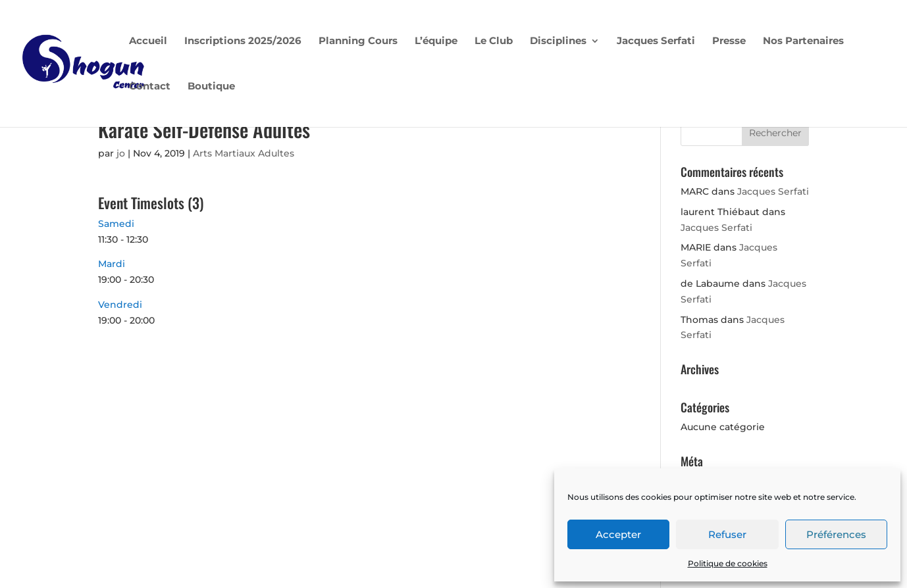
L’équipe (436, 41)
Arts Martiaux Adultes (244, 153)
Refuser (727, 534)
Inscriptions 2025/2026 (243, 41)
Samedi (116, 224)
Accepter (618, 534)
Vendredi (120, 305)
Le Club (494, 41)
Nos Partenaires (803, 41)
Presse (729, 41)
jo (121, 153)
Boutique (211, 87)
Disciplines (558, 41)
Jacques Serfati (656, 41)
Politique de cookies (728, 563)
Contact (150, 87)
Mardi (112, 264)
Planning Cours (358, 41)
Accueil (148, 41)
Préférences (836, 534)
